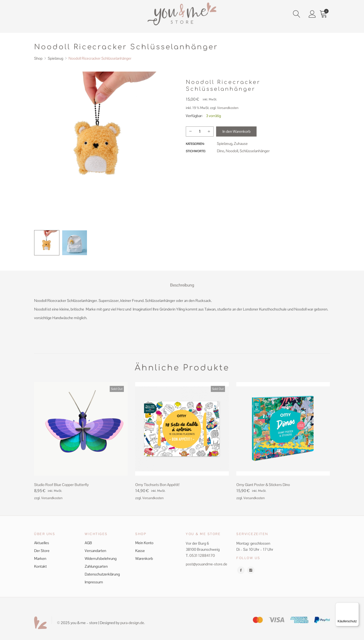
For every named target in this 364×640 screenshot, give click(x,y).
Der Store (42, 550)
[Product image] (81, 428)
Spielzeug (225, 144)
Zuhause (241, 144)
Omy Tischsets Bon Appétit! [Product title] (157, 484)
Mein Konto (144, 542)
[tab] (182, 285)
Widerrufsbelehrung (101, 558)
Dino (221, 151)
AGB (88, 542)
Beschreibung (182, 285)
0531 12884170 (202, 555)
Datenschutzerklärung (102, 574)
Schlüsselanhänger (255, 151)
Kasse (140, 550)
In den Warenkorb (236, 131)
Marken (40, 558)
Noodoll (232, 151)
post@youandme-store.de (207, 564)
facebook (241, 570)
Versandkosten (228, 108)
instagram (251, 570)
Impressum (94, 581)
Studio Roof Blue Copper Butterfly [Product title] (61, 484)
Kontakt (40, 566)
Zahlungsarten (96, 566)
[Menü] (356, 606)
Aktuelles (42, 542)
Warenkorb (144, 558)
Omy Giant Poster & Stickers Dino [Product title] (263, 484)
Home (60, 15)
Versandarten (95, 550)
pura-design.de (132, 622)
